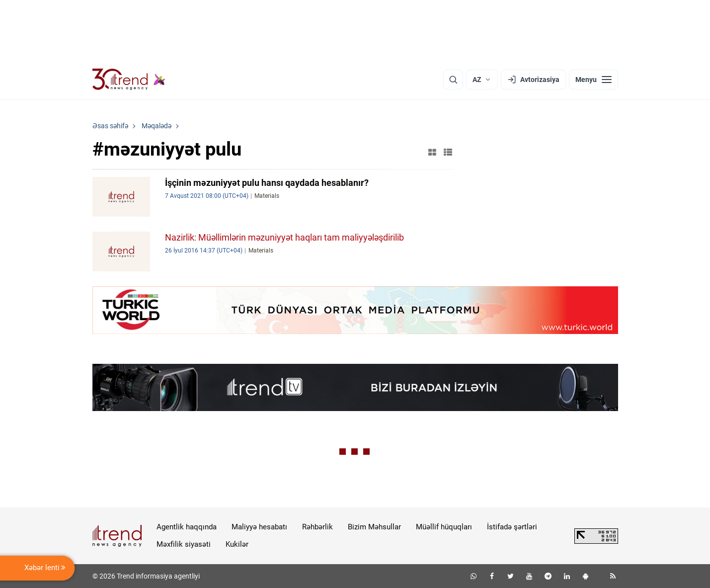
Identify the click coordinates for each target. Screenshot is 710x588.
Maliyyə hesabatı (259, 527)
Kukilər (237, 544)
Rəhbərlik (317, 527)
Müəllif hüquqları (444, 527)
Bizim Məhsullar (374, 527)
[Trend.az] (129, 80)
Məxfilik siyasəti (184, 544)
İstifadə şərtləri (512, 527)
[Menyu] (593, 80)
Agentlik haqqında (187, 527)
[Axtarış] (453, 80)
